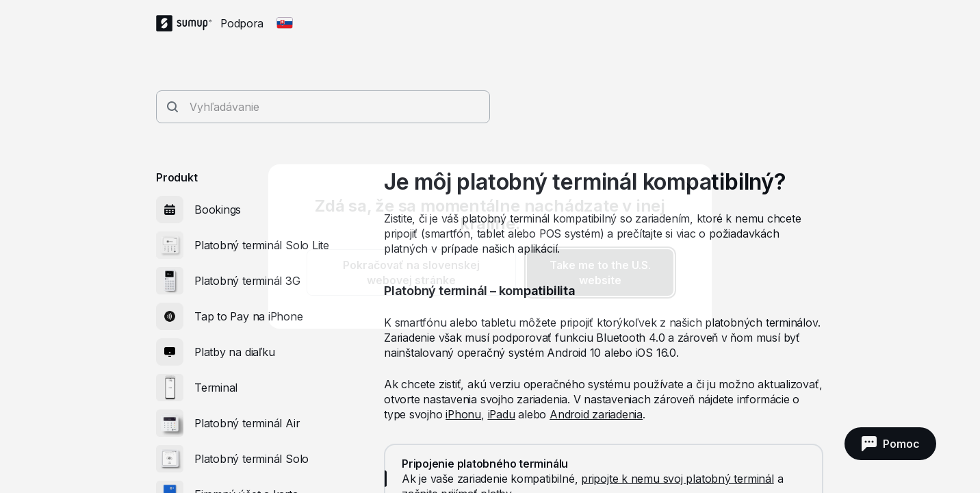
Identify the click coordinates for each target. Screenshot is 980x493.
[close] (690, 186)
